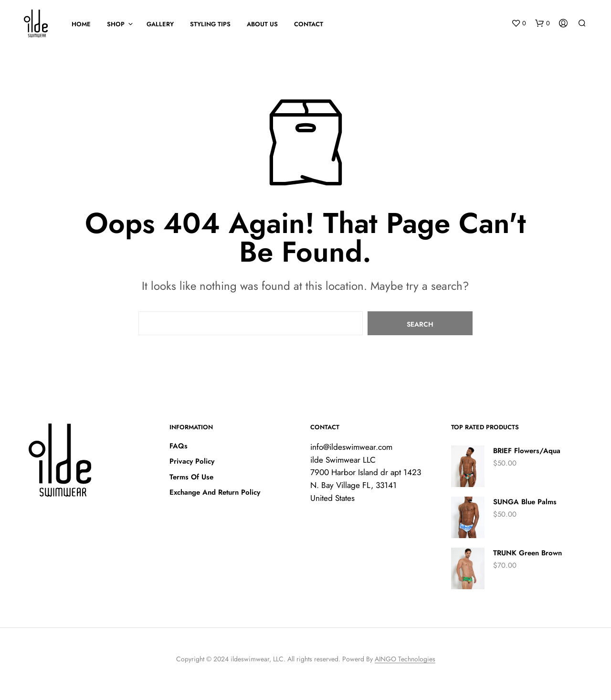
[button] (519, 23)
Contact (309, 24)
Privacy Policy (192, 461)
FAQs (179, 446)
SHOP (116, 24)
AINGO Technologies (405, 659)
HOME (81, 24)
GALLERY (160, 24)
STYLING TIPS (210, 24)
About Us (262, 24)
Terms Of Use (191, 477)
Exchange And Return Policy (215, 492)
